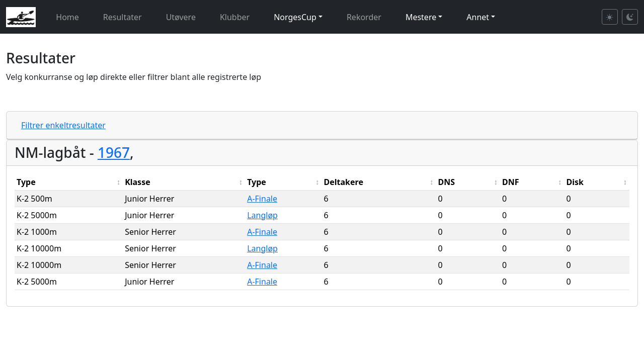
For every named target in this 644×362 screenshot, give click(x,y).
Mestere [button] (421, 17)
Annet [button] (478, 17)
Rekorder (364, 17)
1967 (114, 152)
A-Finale (262, 199)
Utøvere (181, 17)
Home (67, 17)
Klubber (235, 17)
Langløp (262, 215)
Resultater (123, 17)
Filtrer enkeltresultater (63, 125)
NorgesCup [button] (295, 17)
